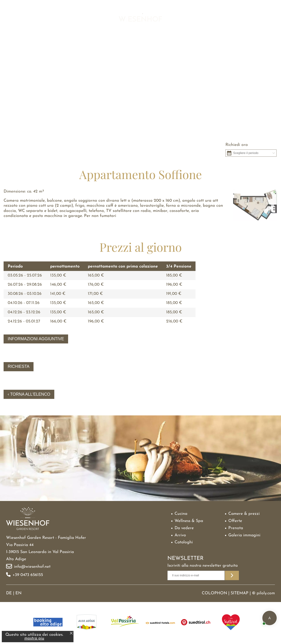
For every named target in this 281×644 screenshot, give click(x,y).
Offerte (235, 521)
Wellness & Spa (189, 521)
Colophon (214, 593)
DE (9, 593)
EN (18, 593)
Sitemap (240, 593)
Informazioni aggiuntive (36, 339)
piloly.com (266, 593)
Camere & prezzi (244, 514)
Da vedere (184, 528)
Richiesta (19, 366)
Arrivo (180, 535)
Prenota (236, 528)
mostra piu (34, 638)
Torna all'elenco (30, 394)
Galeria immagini (244, 535)
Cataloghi (184, 542)
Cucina (181, 514)
